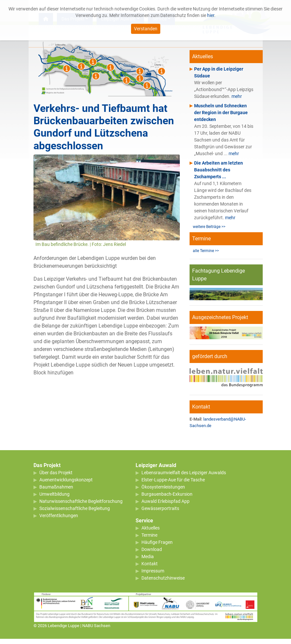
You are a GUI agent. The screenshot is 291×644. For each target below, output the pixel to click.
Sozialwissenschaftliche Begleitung (75, 508)
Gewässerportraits (160, 508)
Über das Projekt (56, 473)
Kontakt (150, 564)
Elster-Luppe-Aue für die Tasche (173, 480)
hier (211, 12)
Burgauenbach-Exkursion (167, 494)
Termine (149, 535)
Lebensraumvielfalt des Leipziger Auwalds (184, 473)
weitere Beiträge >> (209, 227)
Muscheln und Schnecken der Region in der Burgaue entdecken (221, 113)
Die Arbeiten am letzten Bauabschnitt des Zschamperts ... (218, 170)
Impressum (153, 571)
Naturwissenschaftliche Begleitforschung (81, 501)
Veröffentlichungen (59, 516)
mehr (237, 96)
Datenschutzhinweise (163, 578)
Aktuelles (151, 528)
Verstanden (146, 26)
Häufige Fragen (157, 542)
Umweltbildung (54, 494)
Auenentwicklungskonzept (66, 480)
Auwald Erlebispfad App (165, 501)
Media (148, 557)
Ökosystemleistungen (163, 487)
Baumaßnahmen (56, 487)
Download (152, 549)
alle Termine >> (206, 251)
